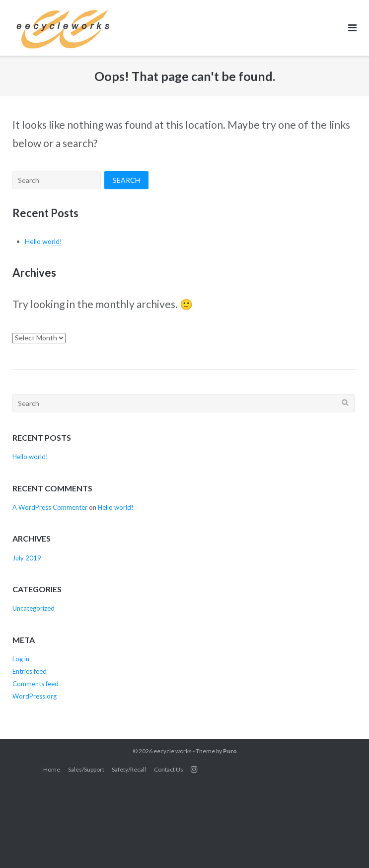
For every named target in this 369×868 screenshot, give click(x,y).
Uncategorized (34, 608)
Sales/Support (86, 769)
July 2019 (27, 558)
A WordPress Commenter (50, 507)
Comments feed (36, 684)
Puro (230, 751)
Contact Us (169, 769)
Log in (21, 659)
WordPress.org (35, 696)
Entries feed (30, 671)
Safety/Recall (129, 769)
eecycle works (173, 751)
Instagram (194, 769)
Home (52, 769)
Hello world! (43, 241)
